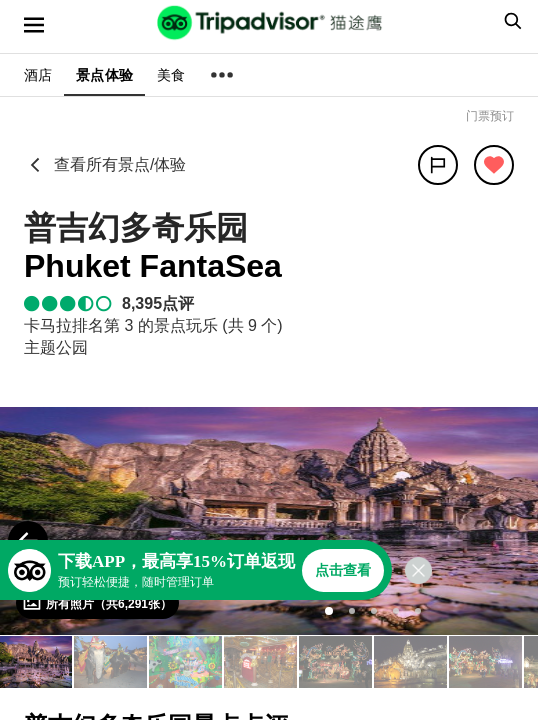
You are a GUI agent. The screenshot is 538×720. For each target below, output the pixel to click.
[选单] (34, 25)
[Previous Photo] (28, 541)
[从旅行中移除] (494, 165)
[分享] (438, 165)
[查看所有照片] (97, 603)
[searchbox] (510, 21)
